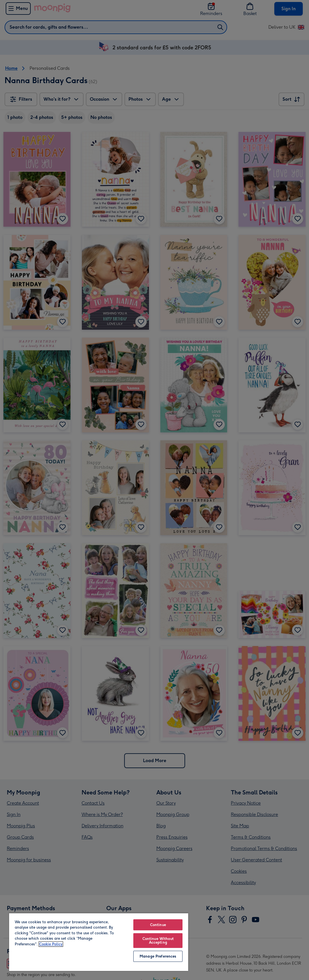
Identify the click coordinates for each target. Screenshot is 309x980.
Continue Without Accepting (158, 941)
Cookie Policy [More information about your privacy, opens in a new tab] (51, 944)
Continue (158, 925)
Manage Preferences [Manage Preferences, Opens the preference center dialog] (158, 956)
